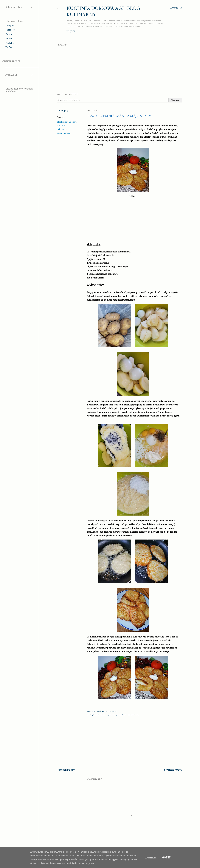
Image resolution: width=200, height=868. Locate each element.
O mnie (71, 31)
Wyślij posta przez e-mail (107, 711)
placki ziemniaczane (67, 122)
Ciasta (134, 31)
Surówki (124, 31)
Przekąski (146, 31)
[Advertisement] (119, 67)
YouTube (10, 43)
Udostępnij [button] (62, 111)
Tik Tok (9, 47)
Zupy (97, 31)
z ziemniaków (64, 133)
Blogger (9, 34)
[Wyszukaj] (176, 8)
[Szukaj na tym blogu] (112, 100)
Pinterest (10, 39)
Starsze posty (173, 770)
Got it (166, 858)
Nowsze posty (66, 770)
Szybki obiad (109, 31)
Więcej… (158, 31)
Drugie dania (84, 31)
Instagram (10, 25)
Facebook (10, 30)
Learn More (151, 858)
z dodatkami (63, 129)
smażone (61, 126)
